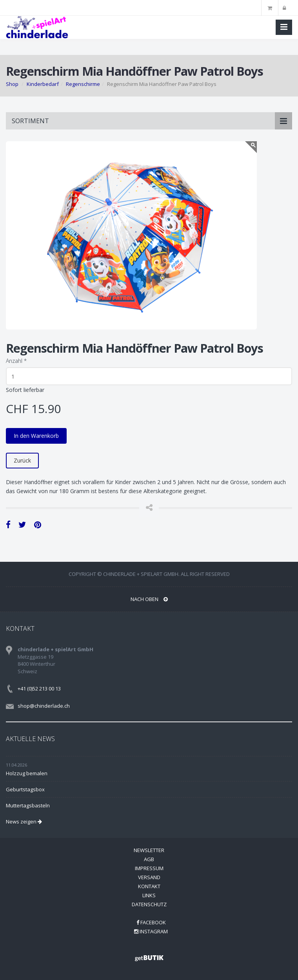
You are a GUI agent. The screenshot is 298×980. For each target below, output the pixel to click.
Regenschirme (83, 84)
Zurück (22, 460)
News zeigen (24, 822)
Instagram (151, 931)
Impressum (149, 868)
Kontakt (149, 886)
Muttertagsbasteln (28, 805)
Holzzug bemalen (27, 773)
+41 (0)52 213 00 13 (39, 689)
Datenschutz (149, 904)
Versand (149, 877)
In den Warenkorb (36, 436)
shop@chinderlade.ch (44, 706)
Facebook (151, 922)
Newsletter (149, 850)
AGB (149, 859)
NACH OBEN (149, 599)
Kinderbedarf (43, 84)
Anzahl (16, 361)
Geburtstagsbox (25, 789)
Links (149, 895)
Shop (12, 84)
